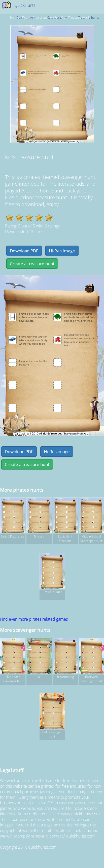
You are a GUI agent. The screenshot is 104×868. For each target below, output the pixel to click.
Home (14, 17)
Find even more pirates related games (34, 619)
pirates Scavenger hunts (40, 17)
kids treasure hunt (75, 17)
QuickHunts (25, 5)
